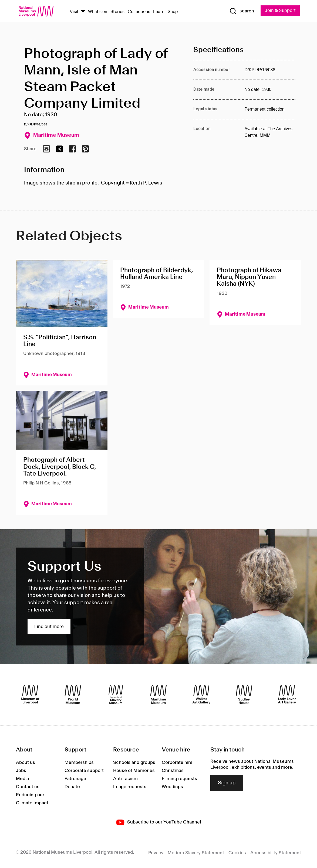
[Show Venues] (83, 12)
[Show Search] (241, 11)
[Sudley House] (244, 695)
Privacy (156, 853)
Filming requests (179, 779)
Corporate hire (177, 763)
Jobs (21, 771)
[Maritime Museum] (158, 695)
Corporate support (84, 771)
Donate (72, 787)
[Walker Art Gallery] (201, 695)
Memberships (79, 763)
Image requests (130, 787)
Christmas (173, 771)
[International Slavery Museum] (116, 695)
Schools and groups (134, 763)
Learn (159, 12)
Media (22, 779)
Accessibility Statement (276, 853)
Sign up (227, 783)
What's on (98, 12)
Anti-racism (125, 779)
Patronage (75, 779)
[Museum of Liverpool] (30, 695)
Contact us (28, 787)
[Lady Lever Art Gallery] (287, 695)
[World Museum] (73, 695)
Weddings (172, 787)
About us (26, 763)
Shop (173, 12)
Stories (117, 12)
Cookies (237, 853)
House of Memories (134, 771)
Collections (139, 12)
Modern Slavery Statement (196, 853)
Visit (74, 12)
